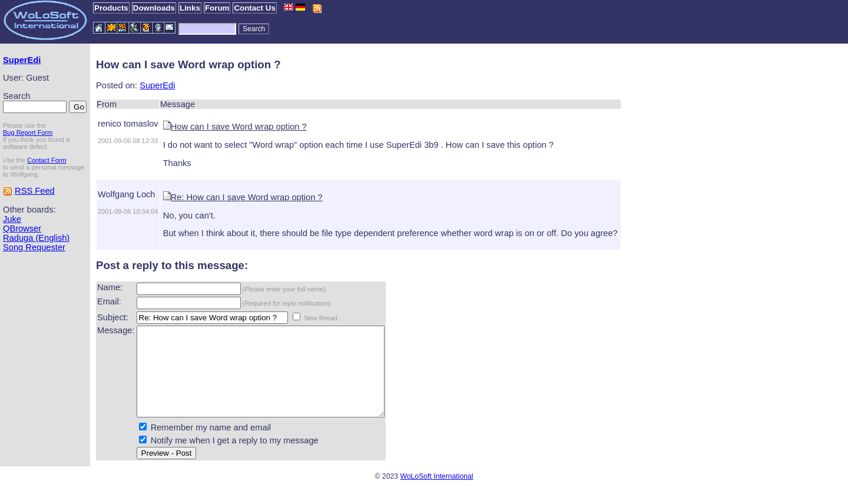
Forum (217, 8)
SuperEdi (22, 60)
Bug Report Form (28, 132)
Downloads (154, 8)
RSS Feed (35, 191)
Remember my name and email (211, 445)
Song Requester (34, 247)
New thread (321, 318)
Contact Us (254, 8)
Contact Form (47, 160)
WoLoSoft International (436, 494)
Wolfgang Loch (127, 194)
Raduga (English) (36, 238)
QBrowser (22, 228)
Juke (12, 219)
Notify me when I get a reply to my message (235, 458)
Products (111, 8)
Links (190, 8)
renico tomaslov (128, 124)
